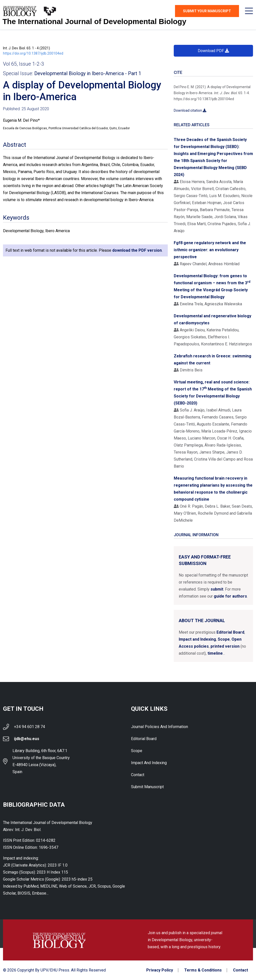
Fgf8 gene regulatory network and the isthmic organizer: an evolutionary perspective (210, 250)
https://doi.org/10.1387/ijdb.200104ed (33, 53)
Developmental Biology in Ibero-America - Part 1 (88, 73)
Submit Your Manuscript (207, 11)
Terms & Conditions (203, 970)
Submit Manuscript (147, 787)
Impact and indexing (149, 763)
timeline (215, 653)
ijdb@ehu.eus (27, 739)
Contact (138, 775)
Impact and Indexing (197, 639)
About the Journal (202, 620)
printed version (225, 646)
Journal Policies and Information (159, 727)
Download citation (190, 110)
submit (217, 589)
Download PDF (213, 51)
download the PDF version (137, 250)
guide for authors (230, 596)
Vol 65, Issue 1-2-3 (23, 64)
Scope (224, 639)
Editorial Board (230, 632)
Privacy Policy (160, 970)
